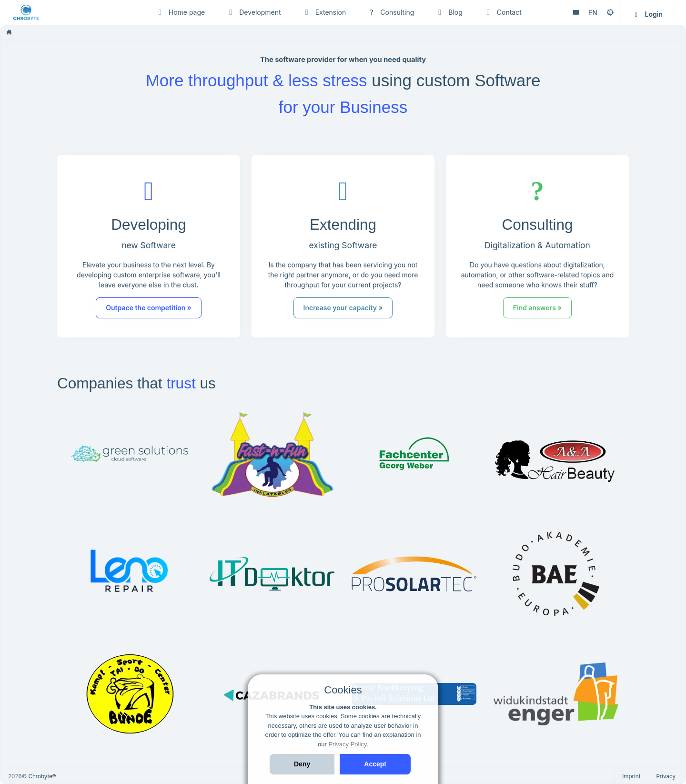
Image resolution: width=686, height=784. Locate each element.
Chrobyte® (42, 776)
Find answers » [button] (536, 308)
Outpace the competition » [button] (149, 308)
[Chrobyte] (56, 12)
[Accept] (375, 764)
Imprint (631, 776)
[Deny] (302, 764)
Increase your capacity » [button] (343, 308)
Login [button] (647, 14)
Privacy (666, 776)
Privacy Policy (347, 744)
